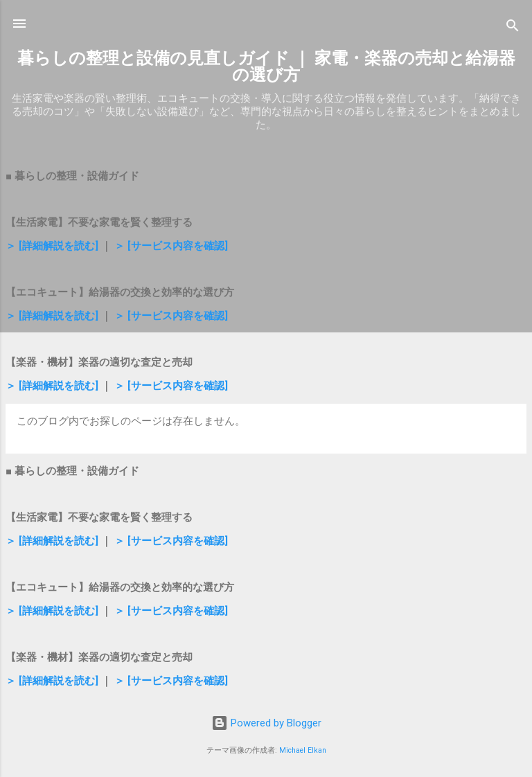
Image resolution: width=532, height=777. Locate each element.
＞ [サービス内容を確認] (171, 246)
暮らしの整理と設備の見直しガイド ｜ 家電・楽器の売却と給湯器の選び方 (266, 66)
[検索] (513, 28)
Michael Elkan (303, 750)
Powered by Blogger (266, 723)
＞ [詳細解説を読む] (52, 246)
